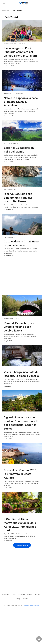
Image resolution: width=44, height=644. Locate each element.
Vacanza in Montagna (12, 144)
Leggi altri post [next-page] (21, 545)
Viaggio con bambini (12, 319)
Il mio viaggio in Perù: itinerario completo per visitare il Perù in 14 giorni (21, 52)
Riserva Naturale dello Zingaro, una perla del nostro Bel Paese (18, 198)
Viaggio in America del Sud (14, 44)
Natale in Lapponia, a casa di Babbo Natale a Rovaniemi (21, 102)
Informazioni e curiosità (14, 94)
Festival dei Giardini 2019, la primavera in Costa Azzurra (20, 474)
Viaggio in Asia (10, 237)
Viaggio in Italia (10, 190)
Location (6, 10)
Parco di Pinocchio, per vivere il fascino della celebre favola (19, 327)
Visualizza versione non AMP (32, 605)
